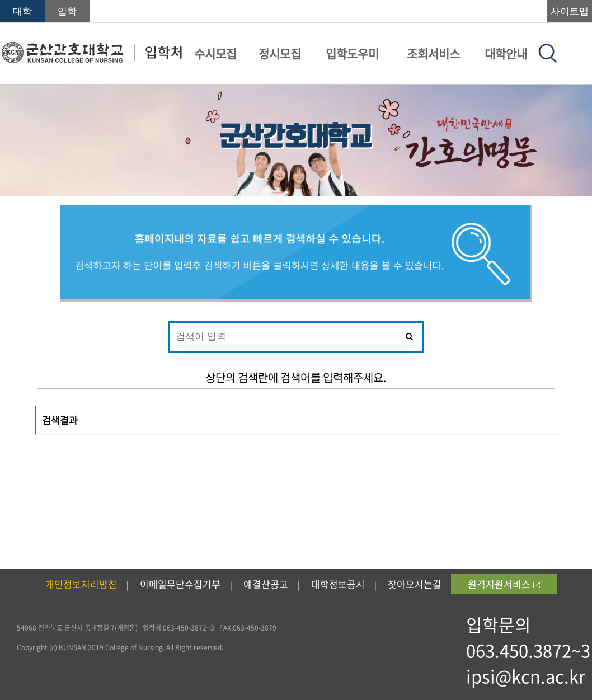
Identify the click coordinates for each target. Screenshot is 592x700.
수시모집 (215, 53)
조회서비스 (433, 53)
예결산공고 (266, 584)
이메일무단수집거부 (180, 584)
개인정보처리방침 (81, 584)
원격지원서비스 (504, 584)
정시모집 (280, 53)
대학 (22, 11)
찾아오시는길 (415, 584)
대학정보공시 (338, 584)
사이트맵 (570, 11)
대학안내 (506, 53)
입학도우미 (352, 53)
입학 (67, 11)
